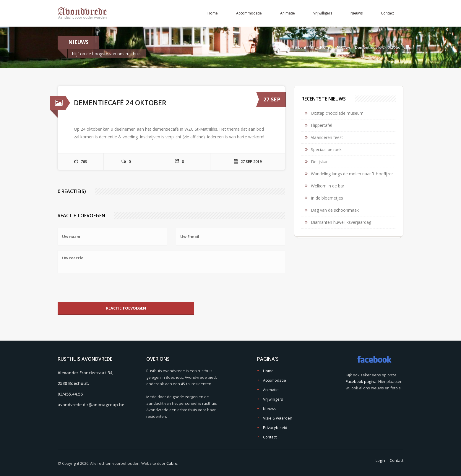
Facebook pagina (361, 381)
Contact (387, 13)
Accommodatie (249, 13)
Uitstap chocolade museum (337, 113)
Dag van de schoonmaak (335, 210)
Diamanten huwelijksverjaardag (341, 222)
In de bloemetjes (327, 198)
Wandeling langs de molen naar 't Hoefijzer (352, 174)
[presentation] (103, 288)
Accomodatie (275, 380)
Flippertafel (322, 125)
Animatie (288, 13)
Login (380, 460)
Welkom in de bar (328, 186)
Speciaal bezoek (326, 149)
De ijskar (319, 162)
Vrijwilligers (323, 13)
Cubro (172, 463)
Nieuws (357, 13)
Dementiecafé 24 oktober (379, 47)
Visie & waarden (278, 418)
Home (213, 13)
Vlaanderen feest (327, 137)
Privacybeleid (275, 428)
